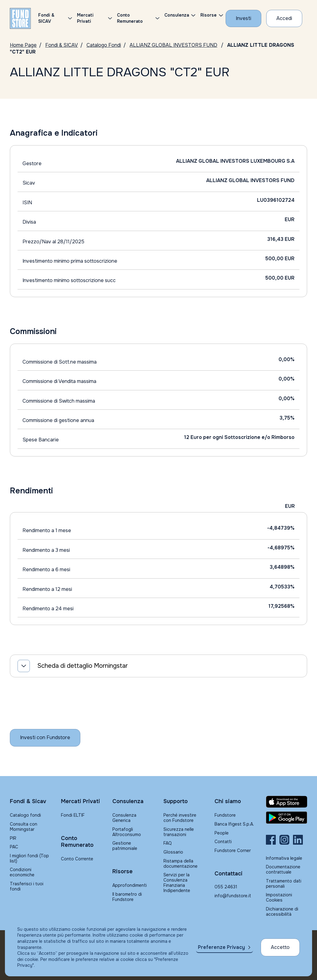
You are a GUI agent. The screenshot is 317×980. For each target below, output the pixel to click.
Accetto (280, 947)
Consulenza (177, 15)
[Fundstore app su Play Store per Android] (287, 818)
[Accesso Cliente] (284, 18)
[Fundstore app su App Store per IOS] (287, 802)
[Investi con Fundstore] (243, 18)
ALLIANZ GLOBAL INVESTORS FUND (173, 45)
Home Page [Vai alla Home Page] (23, 45)
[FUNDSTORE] (20, 18)
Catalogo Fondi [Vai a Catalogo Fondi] (104, 45)
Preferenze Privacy (221, 947)
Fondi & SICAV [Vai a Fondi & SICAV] (62, 45)
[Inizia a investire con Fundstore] (45, 738)
